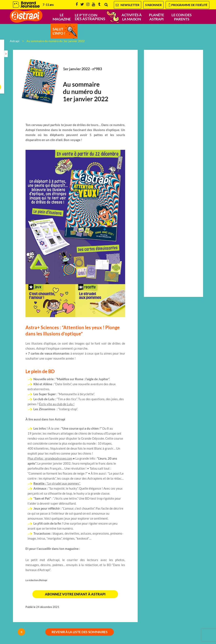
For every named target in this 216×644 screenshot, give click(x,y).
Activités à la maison (132, 17)
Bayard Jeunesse (26, 5)
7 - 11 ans (48, 5)
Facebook (77, 4)
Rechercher (106, 5)
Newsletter (128, 5)
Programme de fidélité (189, 5)
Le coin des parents (182, 17)
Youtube (93, 4)
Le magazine (62, 17)
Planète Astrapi (157, 17)
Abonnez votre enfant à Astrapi (75, 594)
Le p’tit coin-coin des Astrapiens (97, 17)
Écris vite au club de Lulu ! (57, 404)
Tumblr (99, 4)
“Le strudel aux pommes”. (57, 483)
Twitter (82, 4)
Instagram (88, 4)
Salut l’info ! (59, 31)
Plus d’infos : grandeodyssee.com (50, 458)
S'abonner (153, 5)
